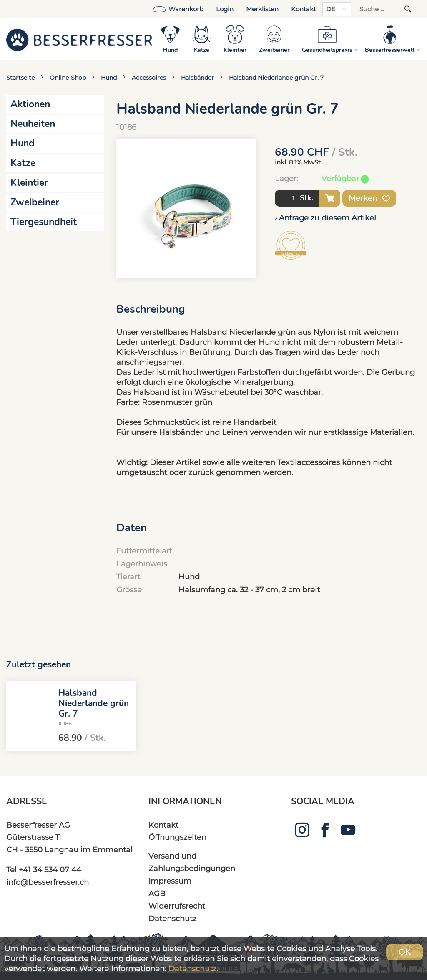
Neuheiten (33, 124)
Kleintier (29, 183)
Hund (109, 78)
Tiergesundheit (44, 222)
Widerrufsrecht (177, 906)
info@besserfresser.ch (48, 882)
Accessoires (149, 78)
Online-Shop (68, 78)
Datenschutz (172, 918)
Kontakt (304, 9)
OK (404, 952)
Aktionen (30, 104)
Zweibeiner (35, 202)
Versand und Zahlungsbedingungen (192, 862)
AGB (157, 893)
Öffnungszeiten (177, 837)
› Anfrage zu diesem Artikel (325, 218)
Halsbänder (197, 78)
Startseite (20, 78)
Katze (23, 163)
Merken (369, 198)
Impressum (170, 881)
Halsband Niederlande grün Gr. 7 (276, 78)
